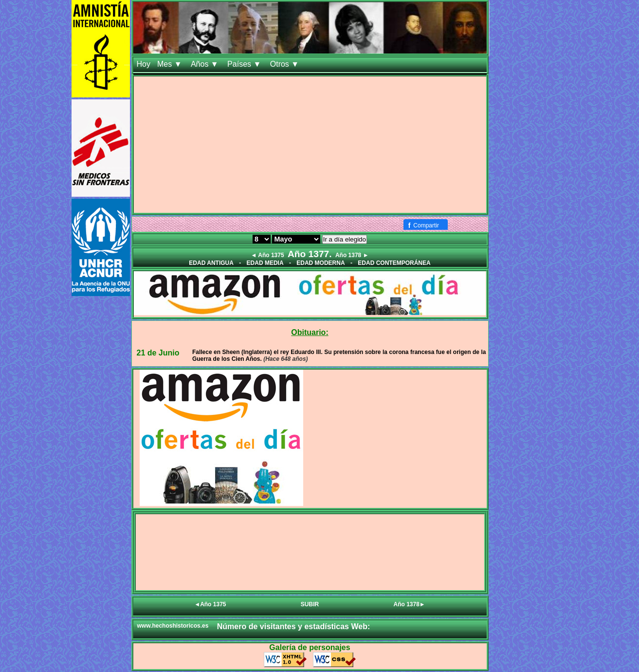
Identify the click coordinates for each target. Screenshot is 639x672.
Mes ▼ (171, 64)
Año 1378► (410, 604)
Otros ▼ (286, 64)
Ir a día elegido (345, 239)
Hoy (144, 64)
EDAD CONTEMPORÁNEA (394, 263)
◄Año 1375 (210, 604)
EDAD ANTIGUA (211, 263)
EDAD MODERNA (320, 263)
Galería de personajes (310, 647)
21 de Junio (158, 353)
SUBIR (310, 604)
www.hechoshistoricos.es (173, 626)
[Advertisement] (310, 145)
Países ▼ (245, 64)
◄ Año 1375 (267, 255)
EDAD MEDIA (265, 263)
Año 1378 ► (352, 255)
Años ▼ (206, 64)
